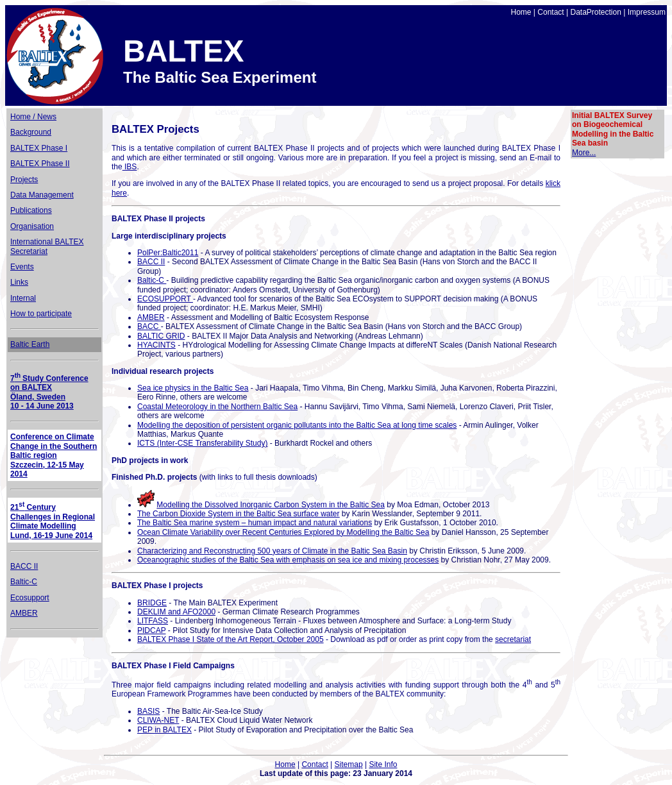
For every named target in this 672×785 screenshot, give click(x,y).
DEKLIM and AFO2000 (176, 612)
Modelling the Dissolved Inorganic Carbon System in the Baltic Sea (271, 505)
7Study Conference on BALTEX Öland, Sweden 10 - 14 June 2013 (49, 392)
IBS (130, 167)
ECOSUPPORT (165, 299)
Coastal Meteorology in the (217, 407)
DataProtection (595, 12)
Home (521, 12)
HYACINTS (156, 345)
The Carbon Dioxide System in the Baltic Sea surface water (238, 514)
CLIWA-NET (158, 720)
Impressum (647, 12)
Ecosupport (30, 598)
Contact (550, 12)
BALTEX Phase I (39, 148)
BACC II (24, 566)
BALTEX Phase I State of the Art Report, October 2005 (231, 639)
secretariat (513, 639)
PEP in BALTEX (164, 730)
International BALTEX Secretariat (47, 246)
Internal (23, 298)
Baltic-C (24, 582)
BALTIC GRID (161, 336)
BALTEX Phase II (40, 164)
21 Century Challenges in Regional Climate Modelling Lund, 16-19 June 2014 (53, 521)
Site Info (383, 764)
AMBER (24, 613)
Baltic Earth (30, 344)
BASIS (148, 711)
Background (31, 132)
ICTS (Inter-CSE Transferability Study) (202, 443)
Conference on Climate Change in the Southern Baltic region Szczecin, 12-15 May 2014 (54, 455)
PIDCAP (151, 630)
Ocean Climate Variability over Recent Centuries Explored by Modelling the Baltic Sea (283, 532)
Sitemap (349, 764)
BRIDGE (152, 603)
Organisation (32, 226)
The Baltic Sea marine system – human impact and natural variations (255, 523)
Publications (31, 210)
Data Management (42, 195)
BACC (149, 326)
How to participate (41, 314)
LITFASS (153, 621)
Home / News (33, 117)
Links (19, 282)
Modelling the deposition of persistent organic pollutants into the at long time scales (297, 425)
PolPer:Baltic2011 (168, 253)
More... (584, 153)
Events (22, 267)
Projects (24, 180)
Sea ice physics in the (193, 388)
